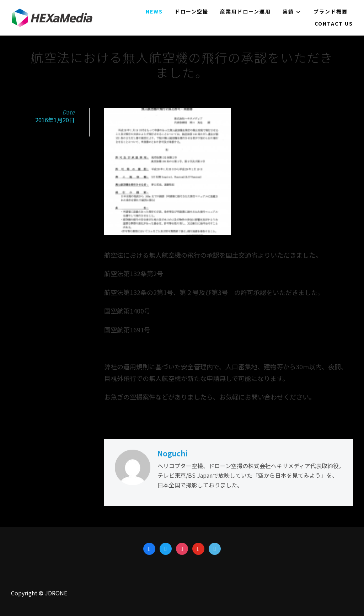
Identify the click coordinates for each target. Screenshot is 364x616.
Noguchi (173, 453)
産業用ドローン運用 (245, 11)
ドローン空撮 (191, 11)
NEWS (154, 11)
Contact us (334, 23)
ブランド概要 (331, 11)
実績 (288, 11)
